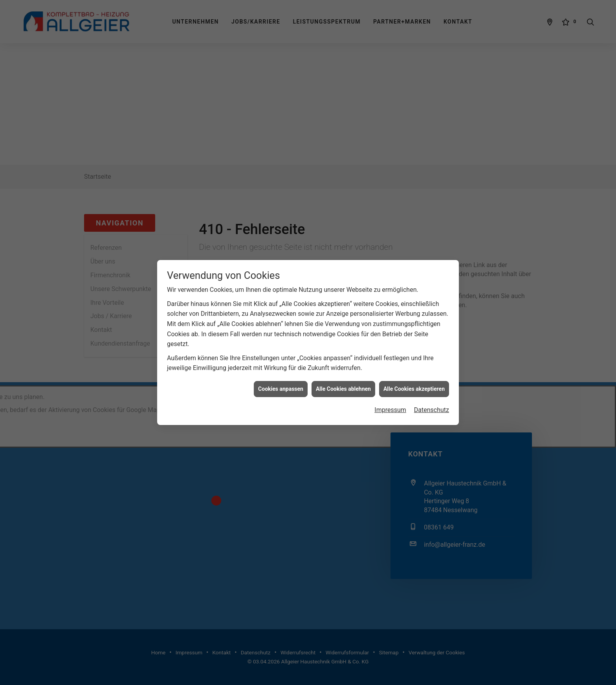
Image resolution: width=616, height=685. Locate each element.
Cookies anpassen (281, 374)
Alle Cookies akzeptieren (414, 374)
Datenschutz (432, 395)
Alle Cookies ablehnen (343, 374)
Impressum (390, 395)
